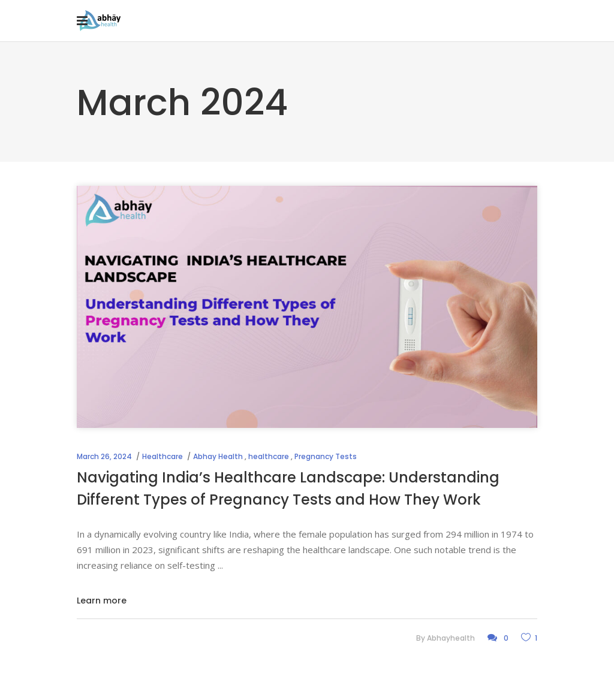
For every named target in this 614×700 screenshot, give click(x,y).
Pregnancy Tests (326, 456)
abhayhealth (451, 638)
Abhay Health (218, 456)
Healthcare (162, 456)
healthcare (269, 456)
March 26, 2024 (104, 456)
